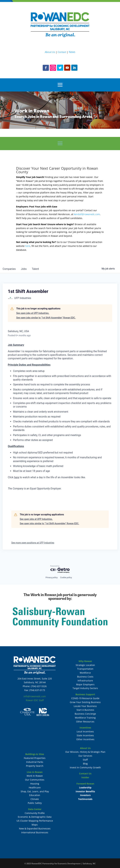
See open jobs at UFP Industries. (33, 313)
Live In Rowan (35, 772)
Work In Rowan (35, 776)
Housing (35, 784)
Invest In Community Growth (85, 767)
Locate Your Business (85, 706)
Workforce (85, 673)
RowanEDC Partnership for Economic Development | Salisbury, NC (64, 864)
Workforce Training (85, 718)
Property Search (35, 766)
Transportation (85, 669)
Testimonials (85, 799)
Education (35, 795)
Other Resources (85, 722)
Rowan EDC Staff (35, 700)
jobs (24, 269)
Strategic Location (85, 665)
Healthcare (35, 787)
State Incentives (85, 735)
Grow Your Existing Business (85, 702)
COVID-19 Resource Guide (85, 698)
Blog (85, 764)
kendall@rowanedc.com (87, 214)
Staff (85, 760)
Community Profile (35, 813)
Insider (85, 777)
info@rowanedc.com (35, 696)
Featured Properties (35, 758)
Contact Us (85, 773)
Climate (35, 799)
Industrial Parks (35, 762)
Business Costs (85, 677)
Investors (85, 795)
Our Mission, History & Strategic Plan (85, 752)
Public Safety (35, 803)
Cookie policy (66, 578)
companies (9, 269)
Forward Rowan (85, 784)
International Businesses (35, 832)
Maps (35, 825)
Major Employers (85, 684)
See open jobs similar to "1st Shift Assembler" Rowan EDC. (46, 318)
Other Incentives (85, 739)
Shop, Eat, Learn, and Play (35, 791)
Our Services (85, 756)
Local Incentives (85, 731)
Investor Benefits (85, 791)
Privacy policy (51, 578)
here (28, 246)
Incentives (85, 728)
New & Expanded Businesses (35, 829)
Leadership (85, 787)
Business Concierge (85, 714)
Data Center (35, 809)
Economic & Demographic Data (35, 817)
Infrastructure (85, 681)
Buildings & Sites (35, 754)
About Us (50, 52)
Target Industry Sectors (85, 688)
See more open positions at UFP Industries (33, 543)
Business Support (85, 694)
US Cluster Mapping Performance (35, 821)
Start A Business (85, 710)
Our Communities (35, 780)
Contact (62, 52)
